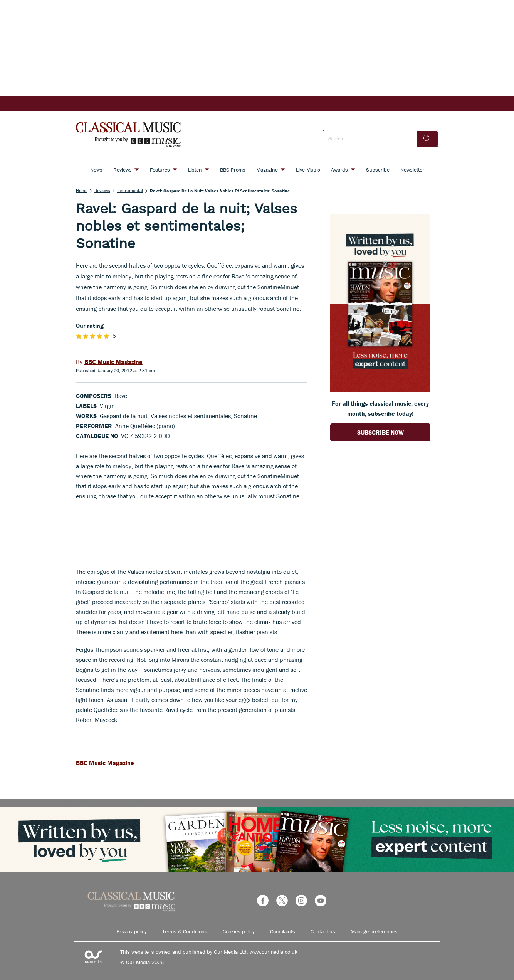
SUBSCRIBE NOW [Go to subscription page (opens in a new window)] (380, 432)
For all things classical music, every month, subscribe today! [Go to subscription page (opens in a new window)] (380, 408)
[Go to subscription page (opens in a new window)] (380, 390)
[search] (427, 139)
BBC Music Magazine (105, 763)
